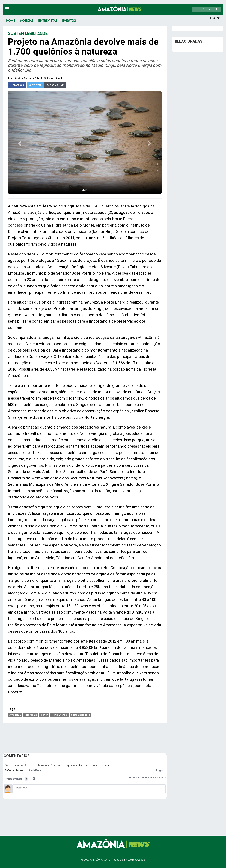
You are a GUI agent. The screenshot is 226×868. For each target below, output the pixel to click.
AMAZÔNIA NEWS (100, 860)
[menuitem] (43, 778)
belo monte (31, 715)
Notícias (27, 21)
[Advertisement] (85, 737)
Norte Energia (60, 715)
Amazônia (15, 715)
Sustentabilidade (81, 715)
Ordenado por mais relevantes (148, 778)
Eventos (69, 21)
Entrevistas (48, 21)
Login (160, 770)
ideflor (44, 715)
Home (11, 21)
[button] (20, 142)
